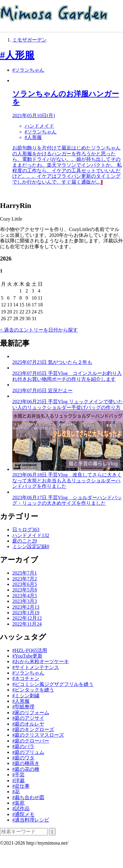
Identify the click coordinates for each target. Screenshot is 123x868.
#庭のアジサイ (28, 718)
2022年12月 (27, 618)
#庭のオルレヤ (28, 724)
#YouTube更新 (27, 656)
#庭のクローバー (31, 741)
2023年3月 (25, 601)
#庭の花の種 (26, 769)
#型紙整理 (23, 707)
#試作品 (21, 808)
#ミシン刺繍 (26, 696)
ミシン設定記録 (31, 546)
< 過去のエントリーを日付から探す (39, 330)
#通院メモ (23, 814)
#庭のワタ (23, 758)
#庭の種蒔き (26, 763)
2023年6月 (25, 584)
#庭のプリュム (28, 752)
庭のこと (25, 541)
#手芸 (18, 775)
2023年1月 (26, 613)
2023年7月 (25, 579)
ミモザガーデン (30, 40)
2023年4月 (25, 596)
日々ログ (26, 530)
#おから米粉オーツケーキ (41, 661)
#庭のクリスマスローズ (38, 735)
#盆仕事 (21, 786)
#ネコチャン (26, 678)
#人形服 (17, 55)
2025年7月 (25, 573)
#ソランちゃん (28, 70)
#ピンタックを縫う (33, 690)
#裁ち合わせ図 (28, 797)
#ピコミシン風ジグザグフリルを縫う (53, 684)
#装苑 (18, 803)
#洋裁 (18, 780)
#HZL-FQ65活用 (30, 650)
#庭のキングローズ (33, 729)
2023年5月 (25, 590)
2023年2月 (26, 607)
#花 (16, 792)
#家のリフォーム (31, 713)
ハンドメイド (31, 535)
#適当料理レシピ (31, 820)
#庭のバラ (23, 746)
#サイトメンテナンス (36, 667)
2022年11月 (27, 624)
